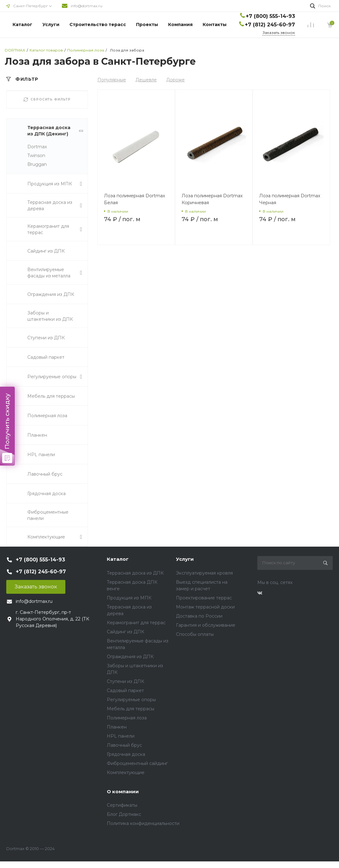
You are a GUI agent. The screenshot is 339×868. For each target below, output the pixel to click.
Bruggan (37, 164)
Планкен (117, 727)
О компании (123, 792)
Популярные (112, 80)
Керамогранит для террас (136, 623)
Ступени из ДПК (126, 681)
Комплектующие (126, 772)
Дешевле (146, 80)
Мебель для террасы (131, 709)
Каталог (22, 25)
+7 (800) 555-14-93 (270, 16)
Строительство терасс (98, 25)
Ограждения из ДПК (130, 657)
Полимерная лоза (127, 718)
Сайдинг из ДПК (126, 632)
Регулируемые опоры (131, 700)
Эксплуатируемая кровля (204, 573)
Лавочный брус (124, 745)
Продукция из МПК (129, 598)
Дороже (175, 80)
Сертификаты (122, 805)
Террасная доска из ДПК (135, 573)
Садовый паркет (125, 691)
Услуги (51, 25)
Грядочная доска (126, 754)
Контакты (215, 25)
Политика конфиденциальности (143, 823)
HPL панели (121, 736)
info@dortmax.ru (87, 6)
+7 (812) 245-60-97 (270, 25)
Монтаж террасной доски (205, 607)
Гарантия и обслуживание (206, 625)
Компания (180, 25)
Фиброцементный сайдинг (137, 763)
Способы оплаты (195, 634)
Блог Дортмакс (124, 814)
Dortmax (37, 147)
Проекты (147, 25)
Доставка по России (199, 616)
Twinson (36, 156)
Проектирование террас (204, 598)
